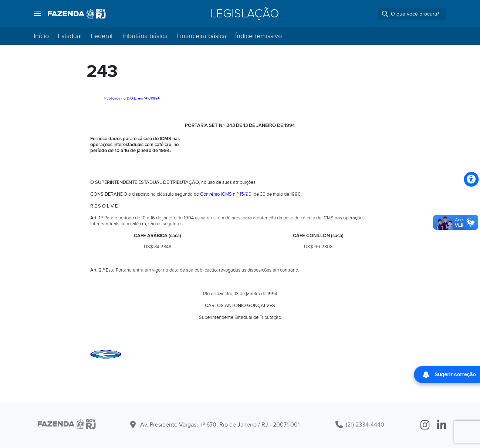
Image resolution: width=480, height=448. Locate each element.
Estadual (70, 36)
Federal (102, 36)
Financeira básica (201, 36)
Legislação (245, 14)
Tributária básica (144, 36)
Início (41, 36)
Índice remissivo (258, 36)
